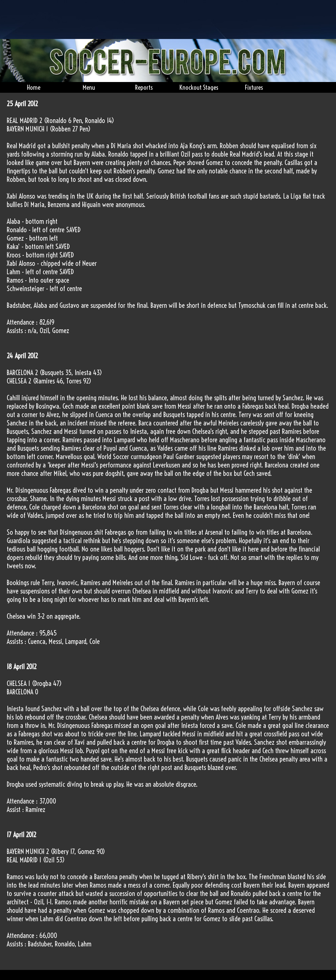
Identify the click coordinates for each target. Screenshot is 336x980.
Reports (144, 87)
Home (34, 87)
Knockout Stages (199, 87)
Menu (89, 87)
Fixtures (254, 87)
